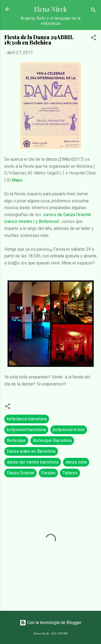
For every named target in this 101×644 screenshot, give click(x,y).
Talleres (70, 473)
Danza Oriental (20, 473)
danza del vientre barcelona (33, 462)
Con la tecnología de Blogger (50, 623)
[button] (93, 38)
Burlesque (16, 440)
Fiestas (48, 473)
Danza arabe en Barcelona (31, 451)
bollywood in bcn (69, 430)
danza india (76, 462)
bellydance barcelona (27, 419)
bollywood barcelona (26, 430)
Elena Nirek (50, 9)
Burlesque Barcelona (52, 440)
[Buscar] (93, 11)
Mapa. (17, 180)
